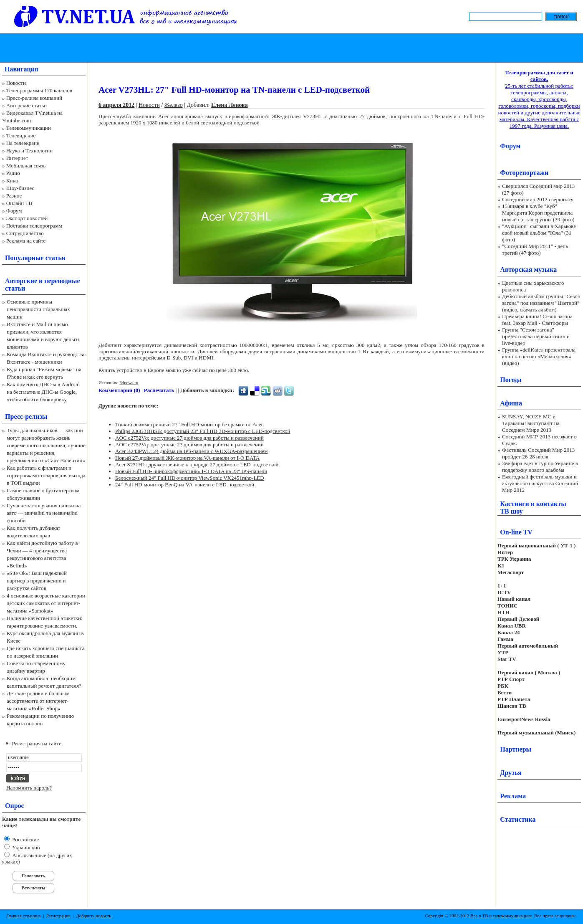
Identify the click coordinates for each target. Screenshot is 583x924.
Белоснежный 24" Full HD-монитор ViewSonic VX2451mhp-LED (190, 478)
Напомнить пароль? (29, 788)
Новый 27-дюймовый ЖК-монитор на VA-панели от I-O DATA (187, 458)
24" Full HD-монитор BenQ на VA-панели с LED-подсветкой (185, 485)
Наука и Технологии (29, 151)
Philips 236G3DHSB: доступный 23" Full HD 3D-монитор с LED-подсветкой (203, 431)
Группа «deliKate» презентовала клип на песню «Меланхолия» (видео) (539, 356)
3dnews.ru (129, 382)
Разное (14, 196)
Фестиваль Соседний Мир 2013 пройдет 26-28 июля (538, 453)
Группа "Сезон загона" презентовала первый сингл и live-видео (536, 336)
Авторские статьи (26, 105)
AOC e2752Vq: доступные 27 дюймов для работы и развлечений (189, 438)
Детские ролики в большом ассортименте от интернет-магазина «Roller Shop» (38, 701)
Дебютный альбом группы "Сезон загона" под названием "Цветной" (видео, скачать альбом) (541, 303)
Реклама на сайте (26, 241)
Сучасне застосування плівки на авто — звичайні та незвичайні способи (44, 513)
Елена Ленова (230, 105)
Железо (174, 105)
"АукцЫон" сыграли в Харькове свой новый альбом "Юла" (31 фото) (539, 233)
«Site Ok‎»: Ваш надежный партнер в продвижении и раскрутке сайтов (37, 581)
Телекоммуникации (29, 128)
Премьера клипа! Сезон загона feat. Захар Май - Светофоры (537, 320)
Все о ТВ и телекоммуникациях (501, 916)
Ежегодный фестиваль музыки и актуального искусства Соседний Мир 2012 (540, 483)
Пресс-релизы (26, 416)
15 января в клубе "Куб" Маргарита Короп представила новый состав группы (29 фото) (538, 213)
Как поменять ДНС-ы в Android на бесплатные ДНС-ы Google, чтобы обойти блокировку (43, 392)
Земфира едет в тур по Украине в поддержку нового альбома (540, 467)
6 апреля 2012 (116, 105)
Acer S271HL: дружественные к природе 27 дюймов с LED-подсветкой (197, 465)
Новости (16, 83)
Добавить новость (93, 916)
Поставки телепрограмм (34, 226)
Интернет (17, 158)
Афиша (511, 403)
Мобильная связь (26, 166)
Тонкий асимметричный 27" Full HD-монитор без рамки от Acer (189, 424)
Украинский (25, 847)
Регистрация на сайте (37, 743)
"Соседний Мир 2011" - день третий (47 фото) (535, 249)
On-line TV (516, 532)
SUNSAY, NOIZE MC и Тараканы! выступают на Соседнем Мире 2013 (531, 423)
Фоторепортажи (524, 173)
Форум (14, 211)
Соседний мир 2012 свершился (538, 199)
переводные (62, 281)
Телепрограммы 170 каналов (39, 90)
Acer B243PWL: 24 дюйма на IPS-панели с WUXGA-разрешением (191, 451)
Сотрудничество (25, 233)
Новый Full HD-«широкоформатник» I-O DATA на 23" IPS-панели (191, 471)
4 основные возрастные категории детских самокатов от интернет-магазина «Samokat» (46, 603)
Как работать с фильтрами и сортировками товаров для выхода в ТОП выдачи (46, 475)
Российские (25, 839)
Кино (12, 181)
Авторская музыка (528, 270)
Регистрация (58, 916)
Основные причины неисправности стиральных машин (38, 309)
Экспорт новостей (27, 218)
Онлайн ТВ (19, 203)
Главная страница (23, 916)
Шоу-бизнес (20, 188)
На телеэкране (23, 143)
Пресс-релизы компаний (34, 98)
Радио (13, 173)
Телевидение (21, 135)
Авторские (21, 281)
